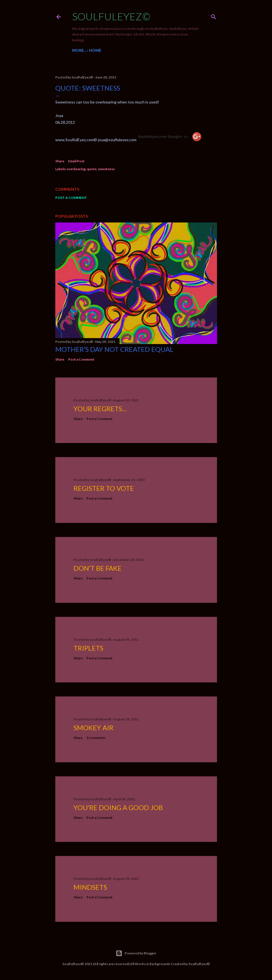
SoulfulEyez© (111, 16)
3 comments (96, 738)
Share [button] (60, 161)
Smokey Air (93, 728)
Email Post (76, 161)
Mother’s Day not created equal (114, 349)
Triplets (88, 648)
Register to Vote (104, 488)
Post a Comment (71, 198)
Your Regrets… (100, 409)
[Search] (214, 16)
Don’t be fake (98, 568)
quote (92, 169)
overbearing (76, 169)
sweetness (106, 169)
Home (80, 50)
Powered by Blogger (136, 953)
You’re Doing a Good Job (118, 807)
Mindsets (90, 887)
